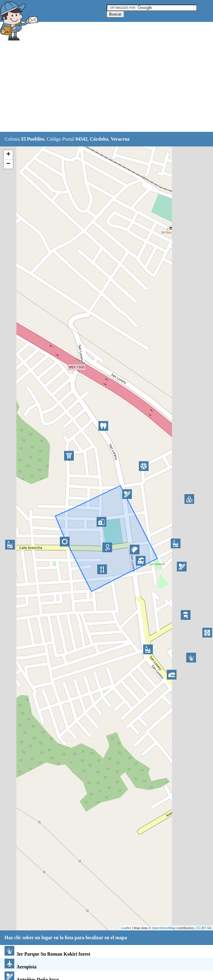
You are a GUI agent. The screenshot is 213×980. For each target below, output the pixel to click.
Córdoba (99, 139)
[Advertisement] (107, 87)
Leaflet (126, 928)
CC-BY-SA (204, 928)
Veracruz (120, 139)
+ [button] (8, 155)
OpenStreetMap (164, 928)
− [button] (8, 164)
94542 (81, 139)
